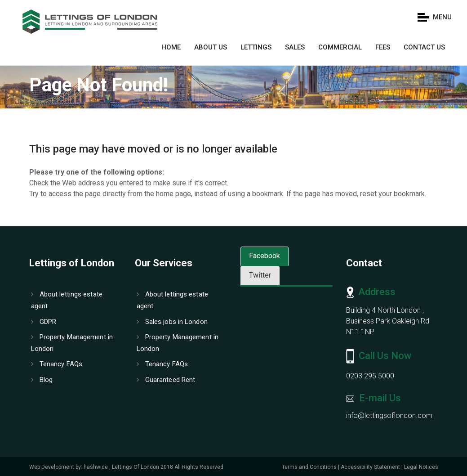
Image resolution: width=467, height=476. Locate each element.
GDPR (44, 322)
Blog (42, 380)
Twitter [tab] (260, 275)
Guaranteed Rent (166, 380)
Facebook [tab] (265, 256)
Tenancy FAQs (57, 364)
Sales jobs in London (172, 322)
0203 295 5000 (370, 376)
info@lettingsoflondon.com (389, 415)
